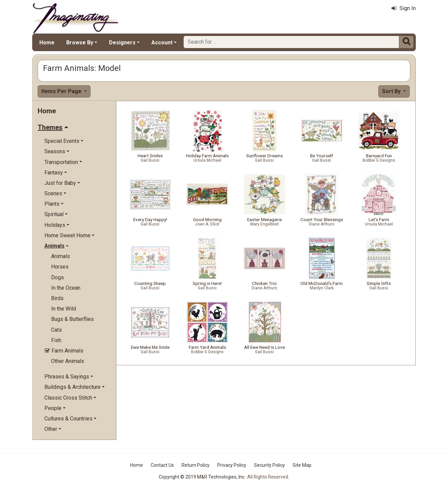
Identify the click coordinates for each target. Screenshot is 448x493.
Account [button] (162, 43)
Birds (57, 298)
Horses (60, 267)
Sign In (404, 8)
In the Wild (64, 309)
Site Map (302, 465)
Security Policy (269, 465)
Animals (61, 256)
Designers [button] (122, 43)
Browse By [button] (80, 43)
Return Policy (196, 465)
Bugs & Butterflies (72, 319)
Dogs (58, 277)
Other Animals (68, 361)
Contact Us (162, 465)
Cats (57, 330)
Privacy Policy (232, 465)
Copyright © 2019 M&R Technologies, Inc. (202, 477)
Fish (56, 340)
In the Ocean (66, 288)
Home (47, 43)
